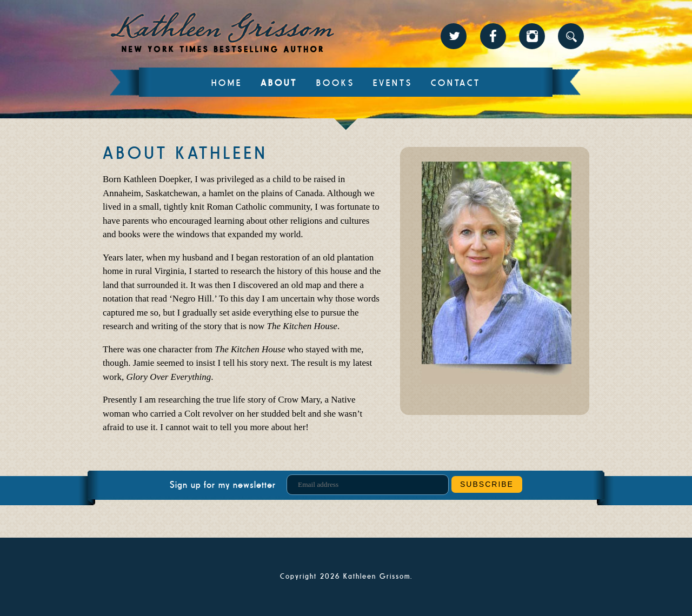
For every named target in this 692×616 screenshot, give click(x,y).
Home (227, 83)
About (279, 83)
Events (393, 83)
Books (335, 83)
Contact (456, 83)
